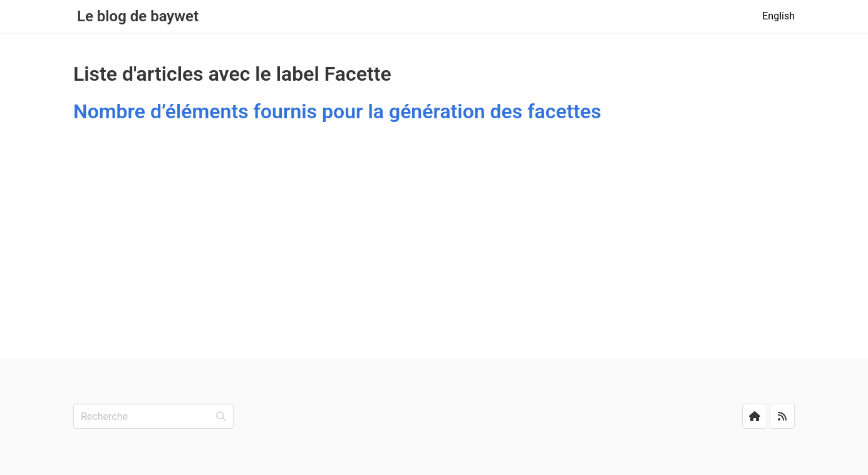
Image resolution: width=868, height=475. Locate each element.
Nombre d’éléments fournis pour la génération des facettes (337, 111)
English (778, 16)
